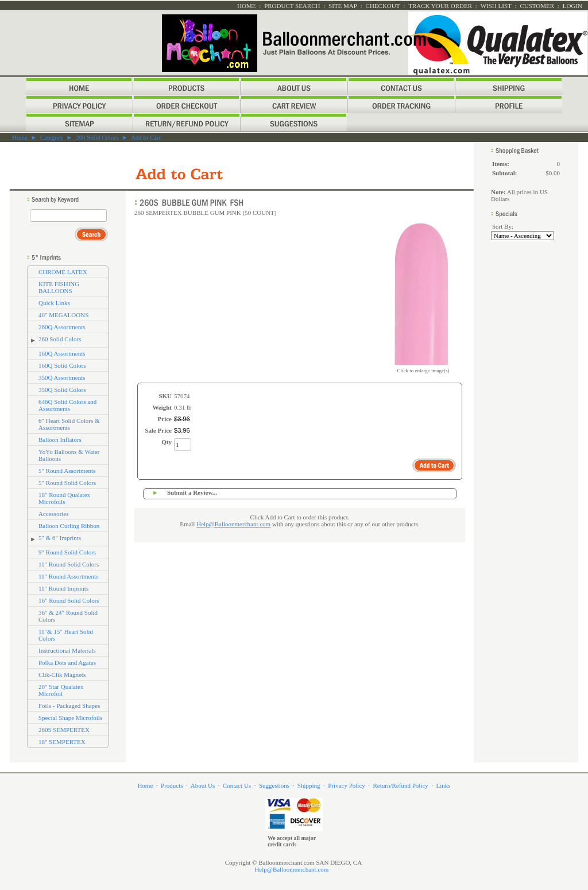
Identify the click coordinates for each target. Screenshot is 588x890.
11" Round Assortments (68, 576)
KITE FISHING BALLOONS (59, 287)
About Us (203, 785)
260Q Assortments (62, 327)
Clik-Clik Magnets (62, 675)
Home (246, 6)
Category (52, 137)
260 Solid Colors (97, 137)
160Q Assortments (62, 353)
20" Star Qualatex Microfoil (61, 690)
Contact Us (237, 785)
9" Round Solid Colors (67, 552)
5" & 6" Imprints (60, 538)
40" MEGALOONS (63, 315)
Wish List (496, 6)
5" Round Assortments (67, 471)
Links (444, 785)
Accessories (54, 514)
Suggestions (274, 785)
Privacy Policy (346, 785)
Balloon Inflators (60, 440)
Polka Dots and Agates (67, 662)
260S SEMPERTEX (64, 730)
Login (572, 6)
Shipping (309, 785)
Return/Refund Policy (401, 785)
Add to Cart (146, 137)
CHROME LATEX (63, 272)
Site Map (343, 6)
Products (172, 785)
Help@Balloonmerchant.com (233, 524)
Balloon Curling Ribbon (69, 526)
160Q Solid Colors (62, 365)
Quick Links (54, 303)
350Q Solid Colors (62, 390)
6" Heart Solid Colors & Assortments (69, 424)
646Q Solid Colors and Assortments (67, 405)
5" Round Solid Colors (67, 483)
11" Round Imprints (63, 588)
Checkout (383, 6)
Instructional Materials (67, 650)
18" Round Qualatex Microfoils (64, 498)
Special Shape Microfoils (70, 718)
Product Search (292, 6)
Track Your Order (440, 6)
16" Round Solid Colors (69, 600)
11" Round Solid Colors (69, 564)
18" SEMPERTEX (62, 742)
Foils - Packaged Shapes (69, 706)
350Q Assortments (62, 377)
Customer (537, 6)
